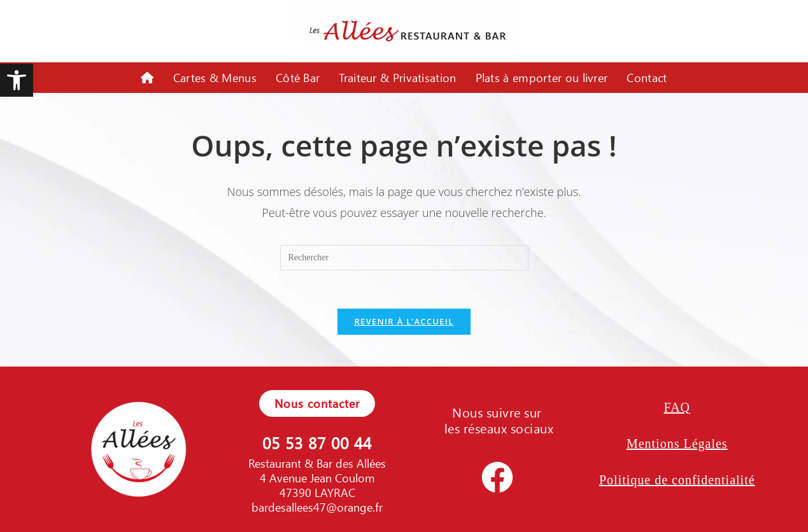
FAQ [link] (677, 407)
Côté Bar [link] (298, 78)
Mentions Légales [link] (677, 444)
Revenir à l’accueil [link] (404, 321)
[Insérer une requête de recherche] (404, 258)
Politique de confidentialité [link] (677, 480)
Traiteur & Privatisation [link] (397, 78)
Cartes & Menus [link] (215, 78)
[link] (17, 80)
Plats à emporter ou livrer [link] (542, 78)
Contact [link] (647, 78)
